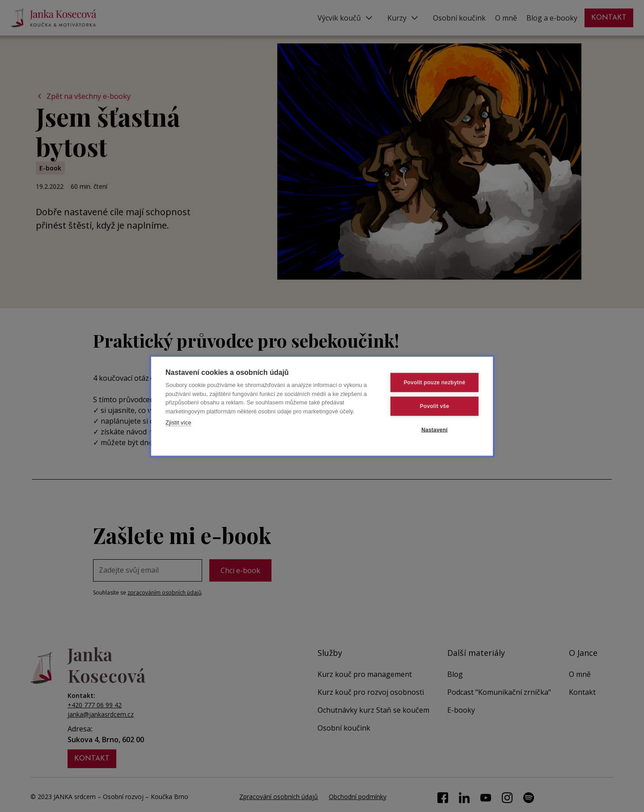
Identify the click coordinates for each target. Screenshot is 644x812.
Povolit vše (435, 406)
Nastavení (434, 430)
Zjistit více (178, 423)
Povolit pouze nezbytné (435, 383)
